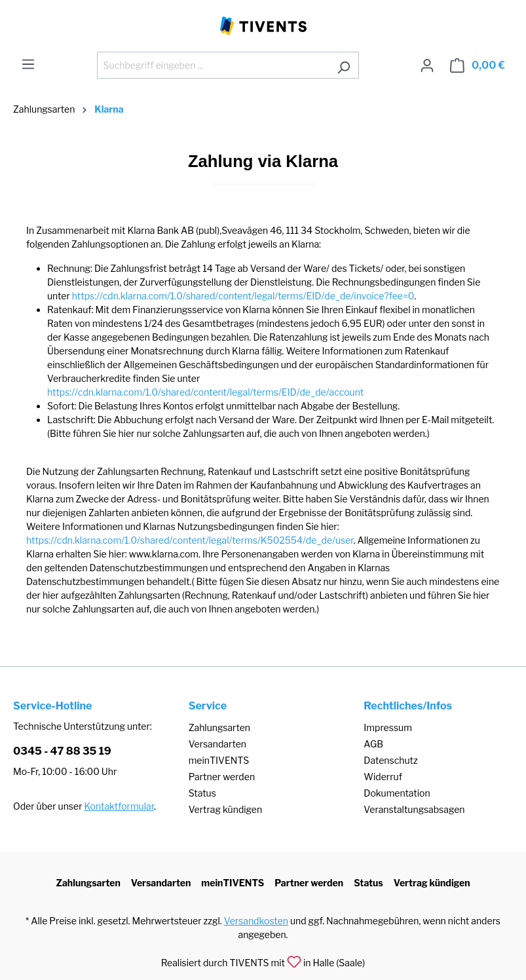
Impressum (388, 727)
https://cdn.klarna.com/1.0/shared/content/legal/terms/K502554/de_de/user (190, 540)
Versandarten (217, 744)
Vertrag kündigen (225, 809)
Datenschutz (390, 760)
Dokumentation (397, 793)
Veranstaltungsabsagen (414, 809)
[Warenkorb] (478, 66)
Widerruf (383, 777)
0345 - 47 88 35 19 (62, 751)
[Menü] (28, 64)
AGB (373, 744)
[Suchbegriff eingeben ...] (213, 65)
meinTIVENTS (219, 760)
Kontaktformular (119, 806)
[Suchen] (344, 65)
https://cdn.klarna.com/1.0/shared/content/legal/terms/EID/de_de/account (205, 392)
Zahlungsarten (219, 727)
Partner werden (222, 777)
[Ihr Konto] (427, 66)
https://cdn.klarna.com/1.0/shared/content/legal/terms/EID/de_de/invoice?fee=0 (243, 296)
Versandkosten (256, 921)
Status (202, 793)
